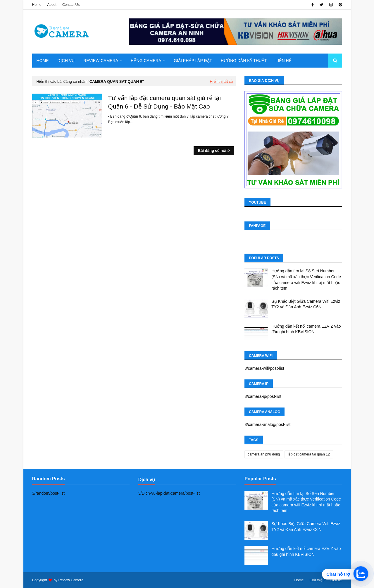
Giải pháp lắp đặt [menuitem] (193, 61)
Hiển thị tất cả (221, 81)
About (52, 5)
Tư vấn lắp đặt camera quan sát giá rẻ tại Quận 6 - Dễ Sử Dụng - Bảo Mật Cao (165, 102)
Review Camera (71, 580)
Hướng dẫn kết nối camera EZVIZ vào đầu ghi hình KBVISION (306, 329)
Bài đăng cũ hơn (213, 151)
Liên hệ (336, 580)
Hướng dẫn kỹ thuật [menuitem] (244, 61)
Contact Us (71, 5)
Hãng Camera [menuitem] (146, 61)
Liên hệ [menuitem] (283, 61)
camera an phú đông (264, 454)
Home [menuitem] (43, 61)
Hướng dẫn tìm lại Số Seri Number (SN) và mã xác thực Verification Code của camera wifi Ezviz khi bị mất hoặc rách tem (306, 280)
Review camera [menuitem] (101, 61)
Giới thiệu (317, 580)
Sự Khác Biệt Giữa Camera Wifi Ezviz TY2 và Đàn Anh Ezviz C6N (306, 304)
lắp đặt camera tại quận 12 (309, 454)
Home (37, 5)
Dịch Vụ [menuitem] (66, 61)
